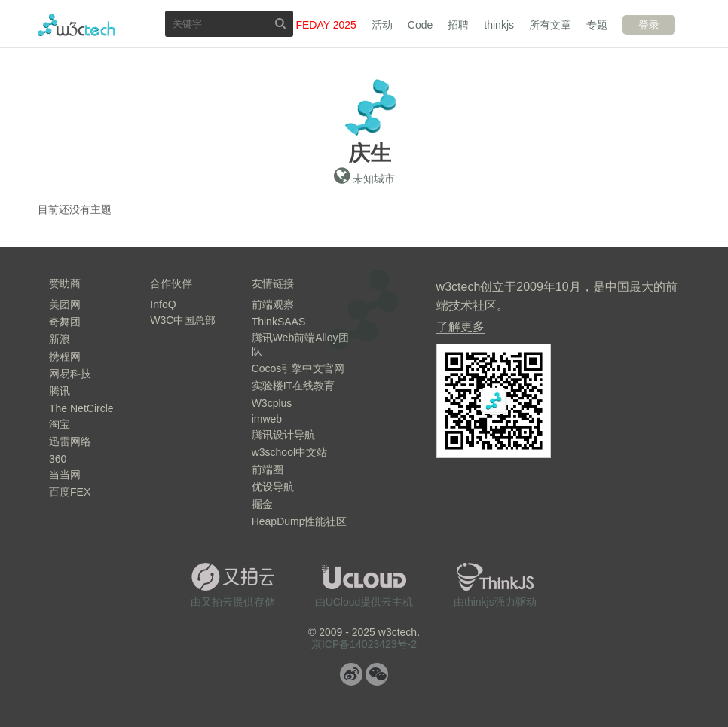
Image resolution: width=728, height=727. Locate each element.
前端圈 (268, 469)
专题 (597, 25)
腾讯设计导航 (283, 435)
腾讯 (60, 391)
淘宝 (60, 424)
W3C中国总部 (183, 320)
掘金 (262, 504)
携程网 (65, 356)
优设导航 (273, 487)
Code (420, 25)
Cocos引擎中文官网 (298, 368)
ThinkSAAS (279, 322)
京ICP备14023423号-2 (364, 644)
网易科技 (70, 374)
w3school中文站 (289, 452)
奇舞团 (65, 322)
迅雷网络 (70, 441)
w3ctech (76, 25)
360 (58, 459)
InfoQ (163, 304)
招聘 (458, 25)
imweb (267, 419)
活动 (382, 25)
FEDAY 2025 (326, 25)
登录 (649, 25)
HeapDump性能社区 (300, 521)
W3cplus (272, 403)
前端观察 (273, 304)
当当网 (65, 475)
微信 (377, 674)
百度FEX (70, 492)
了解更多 (460, 327)
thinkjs (499, 25)
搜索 (280, 23)
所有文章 (550, 25)
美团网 (65, 304)
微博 (351, 674)
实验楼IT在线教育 (293, 386)
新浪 (60, 339)
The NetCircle (81, 408)
